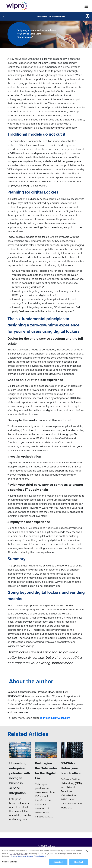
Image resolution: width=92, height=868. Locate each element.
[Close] (87, 851)
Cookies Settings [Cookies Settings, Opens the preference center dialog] (10, 862)
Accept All (58, 862)
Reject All (79, 862)
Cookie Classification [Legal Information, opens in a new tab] (36, 856)
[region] (46, 857)
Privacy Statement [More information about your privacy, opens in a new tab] (19, 856)
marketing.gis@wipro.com (55, 718)
